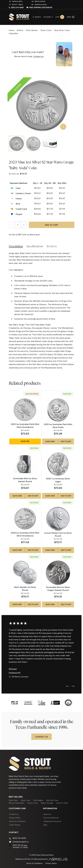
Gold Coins (13, 800)
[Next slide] (73, 686)
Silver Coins (26, 800)
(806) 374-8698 (17, 8)
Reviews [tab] (52, 246)
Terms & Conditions (17, 821)
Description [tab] (16, 246)
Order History (15, 825)
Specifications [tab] (35, 246)
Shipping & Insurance (52, 821)
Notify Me (25, 441)
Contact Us (41, 737)
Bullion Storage (47, 803)
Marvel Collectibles (17, 803)
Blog (45, 825)
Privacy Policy (15, 818)
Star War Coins (52, 800)
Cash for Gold (62, 803)
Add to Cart (52, 225)
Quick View (50, 441)
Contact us (38, 56)
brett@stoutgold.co (21, 842)
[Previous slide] (68, 686)
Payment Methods (51, 818)
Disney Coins (33, 803)
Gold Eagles (38, 800)
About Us (47, 814)
